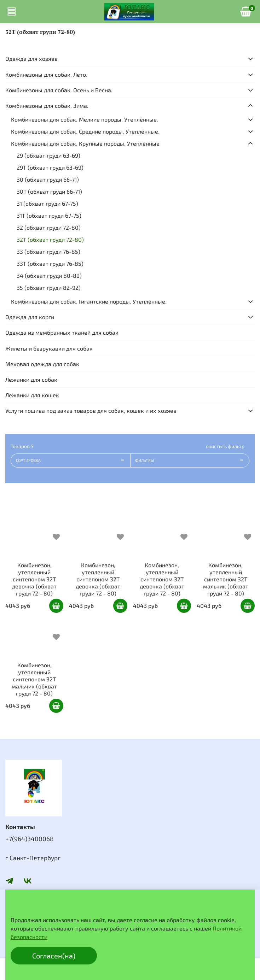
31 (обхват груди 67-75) (47, 203)
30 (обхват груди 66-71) (48, 179)
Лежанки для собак (31, 379)
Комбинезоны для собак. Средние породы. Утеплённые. (85, 131)
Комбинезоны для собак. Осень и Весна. (59, 90)
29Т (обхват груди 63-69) (50, 167)
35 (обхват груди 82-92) (49, 287)
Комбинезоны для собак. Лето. (46, 74)
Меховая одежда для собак (42, 364)
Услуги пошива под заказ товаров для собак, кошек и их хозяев (91, 410)
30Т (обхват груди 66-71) (49, 191)
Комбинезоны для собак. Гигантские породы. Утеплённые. (89, 301)
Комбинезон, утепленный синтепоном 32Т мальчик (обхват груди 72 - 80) (226, 579)
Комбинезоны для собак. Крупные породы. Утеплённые (85, 143)
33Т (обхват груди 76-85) (50, 263)
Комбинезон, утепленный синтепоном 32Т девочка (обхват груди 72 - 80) (34, 579)
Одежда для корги (30, 317)
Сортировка (73, 460)
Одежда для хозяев (31, 58)
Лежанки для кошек (32, 395)
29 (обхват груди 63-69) (48, 155)
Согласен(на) (54, 956)
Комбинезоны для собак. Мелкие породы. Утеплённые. (85, 119)
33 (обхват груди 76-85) (48, 251)
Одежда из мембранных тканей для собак (62, 332)
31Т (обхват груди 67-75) (49, 215)
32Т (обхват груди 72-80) (50, 239)
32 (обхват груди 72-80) (49, 227)
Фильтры (192, 460)
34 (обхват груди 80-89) (49, 275)
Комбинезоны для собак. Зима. (47, 105)
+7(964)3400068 (30, 839)
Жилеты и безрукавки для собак (49, 348)
